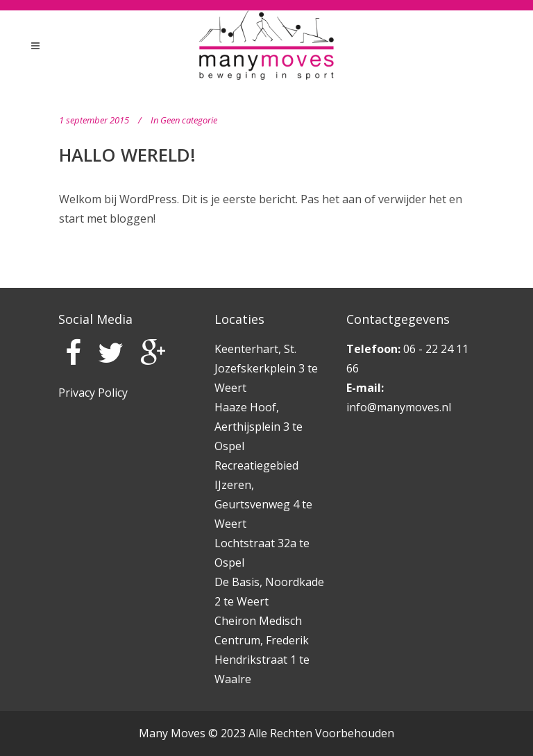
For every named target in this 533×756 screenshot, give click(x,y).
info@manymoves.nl (399, 407)
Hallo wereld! (127, 155)
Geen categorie (189, 120)
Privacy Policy (93, 393)
